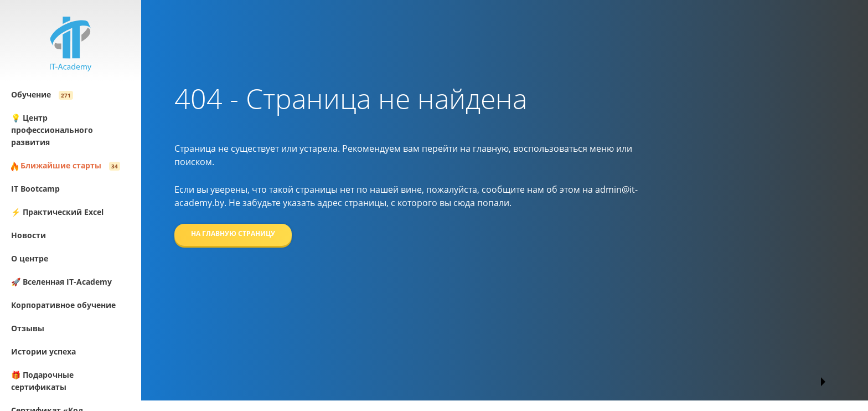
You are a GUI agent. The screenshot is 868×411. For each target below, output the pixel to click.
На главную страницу (233, 233)
